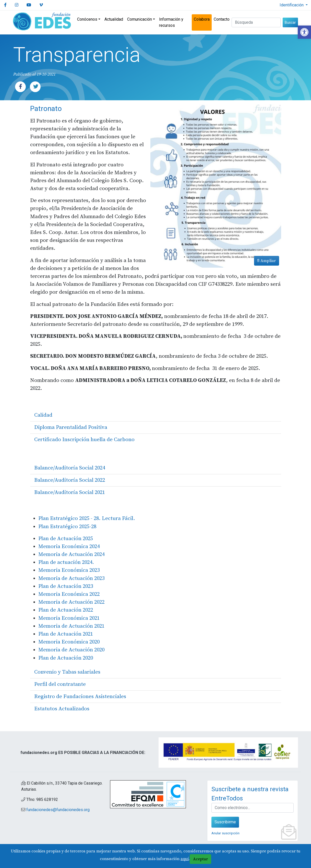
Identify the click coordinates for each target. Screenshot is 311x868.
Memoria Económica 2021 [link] (69, 618)
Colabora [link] (202, 19)
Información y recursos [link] (171, 22)
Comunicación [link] (140, 19)
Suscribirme (225, 822)
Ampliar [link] (267, 261)
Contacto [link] (222, 19)
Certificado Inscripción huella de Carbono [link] (84, 440)
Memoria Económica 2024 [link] (69, 547)
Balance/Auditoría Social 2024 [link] (70, 468)
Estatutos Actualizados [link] (62, 709)
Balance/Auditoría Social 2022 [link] (70, 480)
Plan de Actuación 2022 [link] (66, 610)
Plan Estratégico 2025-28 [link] (67, 527)
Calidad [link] (43, 415)
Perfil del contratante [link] (60, 684)
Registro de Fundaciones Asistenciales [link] (80, 697)
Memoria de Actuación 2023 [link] (71, 578)
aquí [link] (185, 859)
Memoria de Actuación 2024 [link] (71, 554)
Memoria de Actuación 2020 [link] (71, 650)
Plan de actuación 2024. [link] (66, 562)
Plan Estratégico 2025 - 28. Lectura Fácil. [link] (87, 518)
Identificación (292, 5)
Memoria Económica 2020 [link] (69, 642)
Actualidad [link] (114, 19)
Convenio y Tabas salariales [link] (67, 672)
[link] (304, 32)
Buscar (290, 22)
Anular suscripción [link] (225, 833)
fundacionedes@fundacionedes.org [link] (58, 810)
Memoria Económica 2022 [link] (69, 594)
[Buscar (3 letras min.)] (256, 22)
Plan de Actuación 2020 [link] (66, 658)
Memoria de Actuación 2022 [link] (71, 602)
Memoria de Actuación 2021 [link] (71, 626)
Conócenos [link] (87, 19)
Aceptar (200, 859)
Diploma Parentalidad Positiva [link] (71, 427)
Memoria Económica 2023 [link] (70, 570)
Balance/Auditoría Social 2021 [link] (70, 492)
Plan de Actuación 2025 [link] (66, 539)
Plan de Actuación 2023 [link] (66, 586)
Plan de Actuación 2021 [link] (66, 634)
